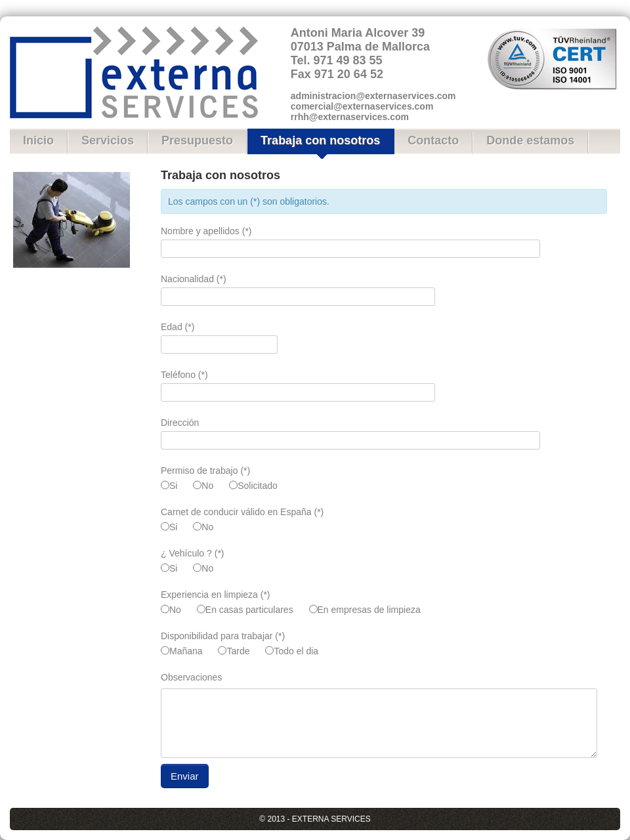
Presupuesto (197, 140)
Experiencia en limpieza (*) (216, 595)
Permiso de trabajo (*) (205, 471)
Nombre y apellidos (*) (206, 231)
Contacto (433, 140)
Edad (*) (178, 327)
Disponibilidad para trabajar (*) (223, 636)
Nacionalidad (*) (194, 279)
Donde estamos (530, 140)
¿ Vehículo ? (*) (193, 553)
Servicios (108, 140)
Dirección (180, 423)
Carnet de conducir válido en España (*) (242, 512)
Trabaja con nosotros (320, 140)
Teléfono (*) (184, 375)
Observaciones (191, 677)
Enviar (185, 776)
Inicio (38, 140)
